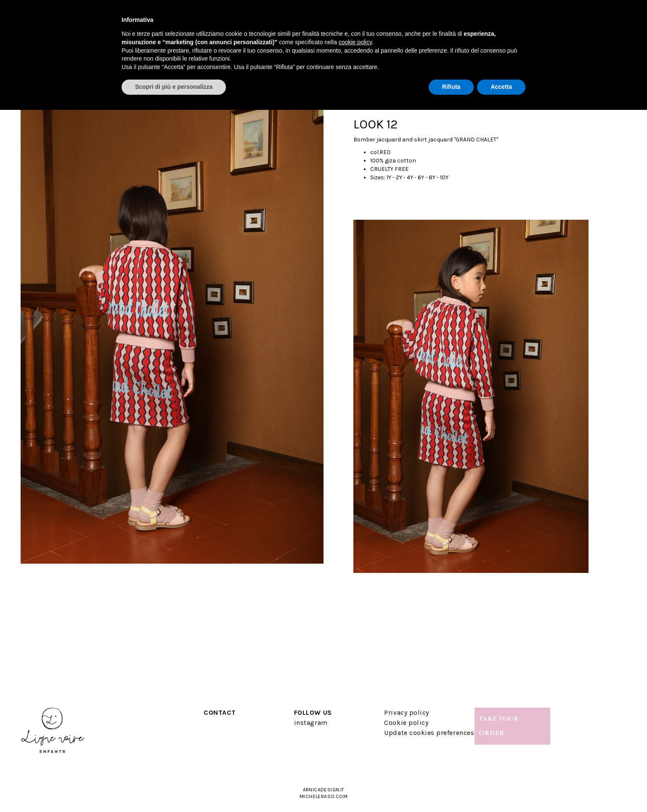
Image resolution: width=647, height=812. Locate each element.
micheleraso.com (323, 796)
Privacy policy (406, 712)
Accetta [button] (501, 87)
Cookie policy (406, 723)
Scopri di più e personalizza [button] (174, 87)
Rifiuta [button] (451, 87)
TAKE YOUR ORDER (499, 726)
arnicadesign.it (324, 790)
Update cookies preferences (429, 733)
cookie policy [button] (355, 42)
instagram (311, 723)
